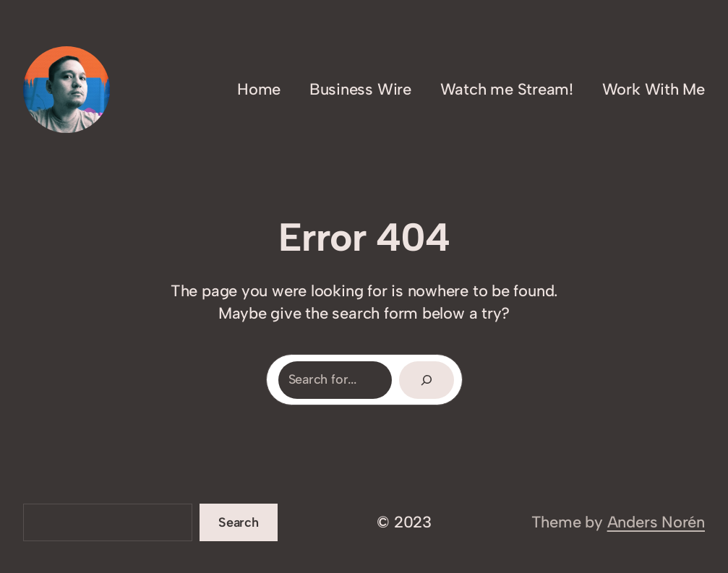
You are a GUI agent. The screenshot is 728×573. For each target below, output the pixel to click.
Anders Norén (656, 522)
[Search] (427, 380)
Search (239, 522)
